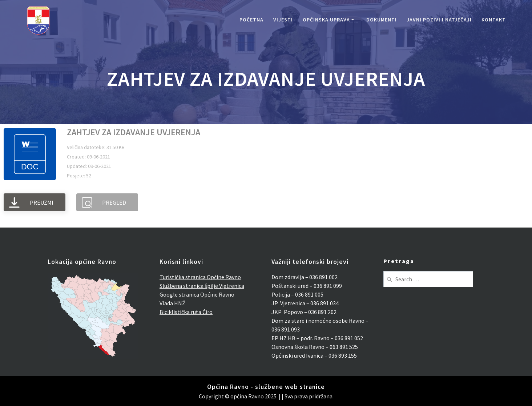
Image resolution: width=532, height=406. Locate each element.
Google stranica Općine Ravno (197, 294)
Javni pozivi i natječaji (439, 20)
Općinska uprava (326, 20)
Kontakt (494, 20)
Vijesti (283, 20)
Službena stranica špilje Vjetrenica (202, 286)
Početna (251, 20)
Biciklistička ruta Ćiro (186, 312)
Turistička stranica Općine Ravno (200, 277)
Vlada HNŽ (172, 303)
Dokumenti (382, 20)
